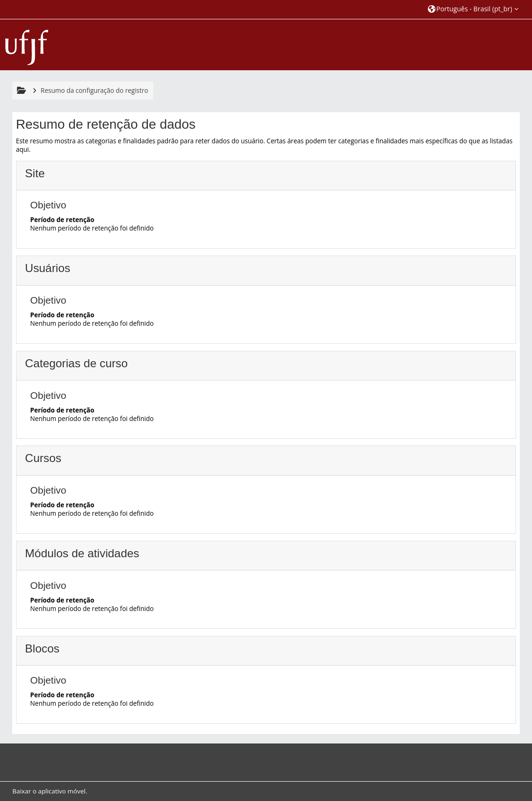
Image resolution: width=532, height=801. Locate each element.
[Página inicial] (27, 44)
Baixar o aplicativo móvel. (50, 791)
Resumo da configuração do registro (94, 91)
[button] (473, 9)
